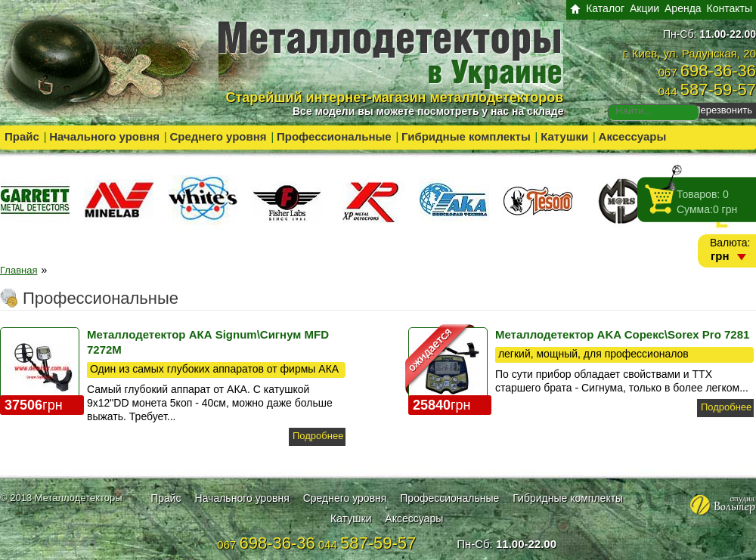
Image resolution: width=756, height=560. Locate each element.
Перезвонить (723, 110)
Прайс (22, 136)
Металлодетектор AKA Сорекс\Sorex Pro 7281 (622, 334)
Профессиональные (334, 136)
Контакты (730, 8)
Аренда (683, 8)
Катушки (564, 136)
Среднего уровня (218, 136)
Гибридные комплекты (466, 136)
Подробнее (318, 436)
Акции (644, 8)
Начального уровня (104, 136)
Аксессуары (633, 136)
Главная (19, 270)
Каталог (605, 8)
